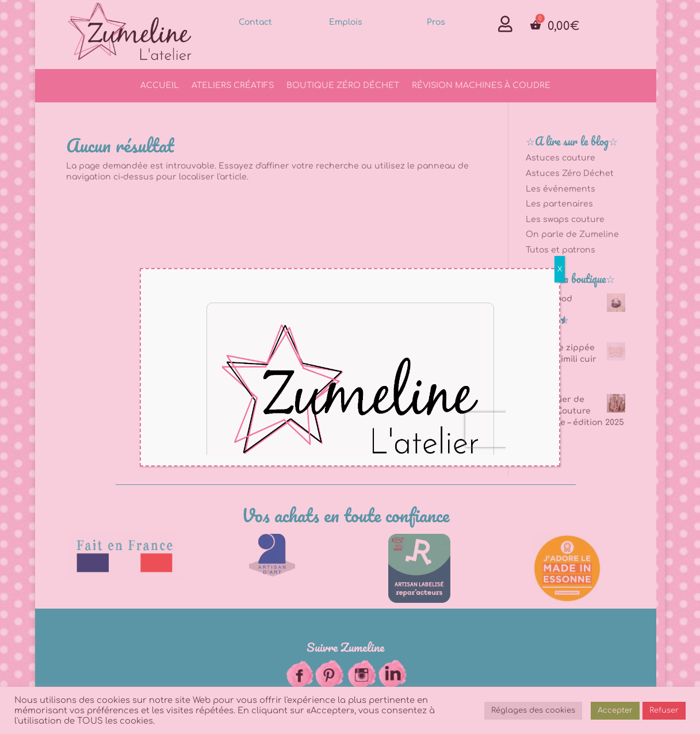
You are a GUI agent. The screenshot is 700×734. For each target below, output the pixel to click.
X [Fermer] (560, 269)
